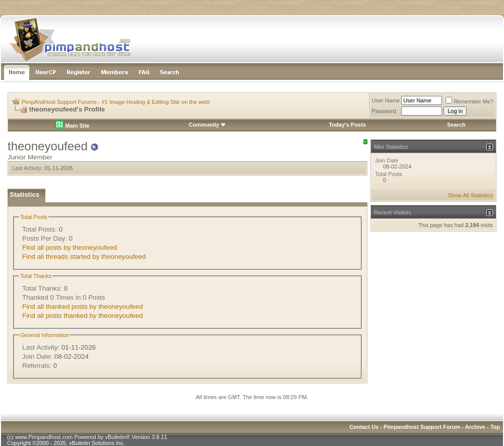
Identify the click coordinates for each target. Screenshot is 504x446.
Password (384, 111)
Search (456, 125)
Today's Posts (347, 125)
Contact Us (364, 427)
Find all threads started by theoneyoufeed (84, 257)
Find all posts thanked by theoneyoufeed (82, 316)
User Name (386, 100)
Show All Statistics (470, 195)
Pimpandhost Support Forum (422, 427)
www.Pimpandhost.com (44, 437)
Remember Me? (469, 101)
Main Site (72, 126)
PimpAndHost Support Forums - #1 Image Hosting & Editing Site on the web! (116, 102)
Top (495, 427)
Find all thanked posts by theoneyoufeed (82, 306)
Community (207, 125)
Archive (475, 427)
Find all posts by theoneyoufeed (70, 247)
